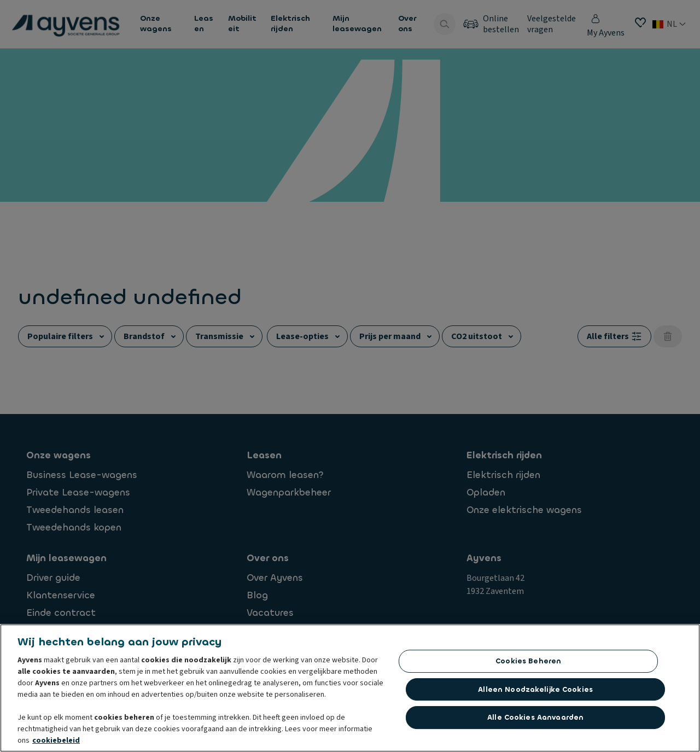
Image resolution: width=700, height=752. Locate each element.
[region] (350, 688)
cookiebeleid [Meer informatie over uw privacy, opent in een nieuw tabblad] (56, 741)
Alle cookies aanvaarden (535, 717)
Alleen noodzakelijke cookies (535, 689)
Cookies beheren (528, 661)
